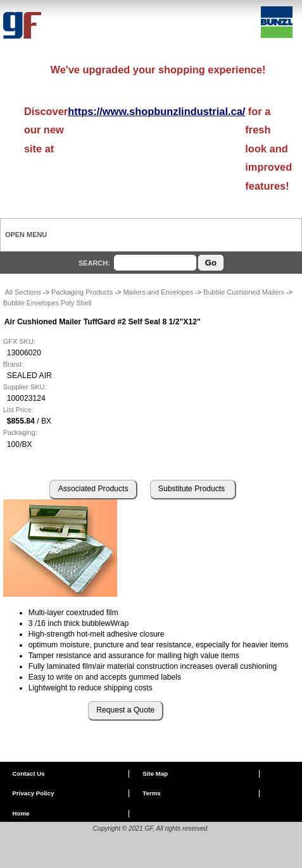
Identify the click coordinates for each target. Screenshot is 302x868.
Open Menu (26, 235)
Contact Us (28, 773)
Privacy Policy (33, 793)
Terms (151, 793)
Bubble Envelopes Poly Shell (47, 303)
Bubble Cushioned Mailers (244, 292)
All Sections (23, 292)
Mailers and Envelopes (158, 292)
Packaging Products (82, 292)
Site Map (155, 773)
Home (21, 813)
